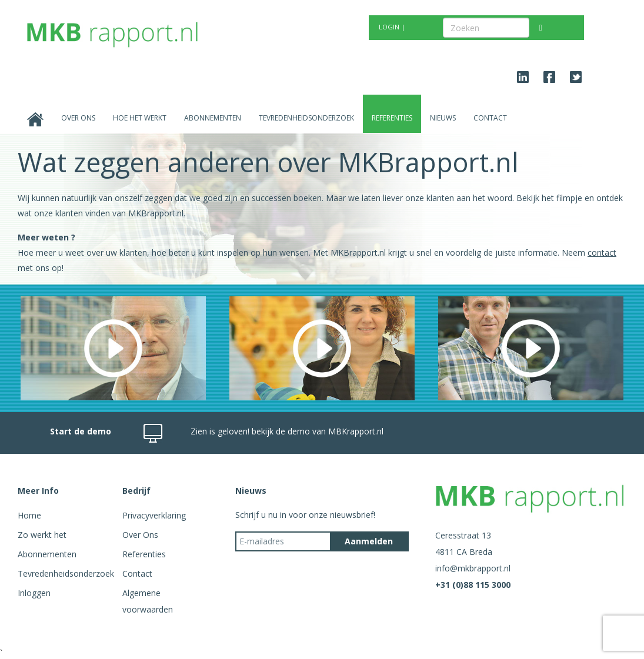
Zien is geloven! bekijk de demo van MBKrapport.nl (287, 431)
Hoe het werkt (140, 118)
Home (29, 515)
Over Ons (78, 118)
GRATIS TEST (302, 27)
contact (602, 252)
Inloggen (34, 593)
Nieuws (443, 118)
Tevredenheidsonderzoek (306, 118)
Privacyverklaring (154, 515)
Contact (490, 118)
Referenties (392, 118)
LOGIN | (392, 27)
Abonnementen (213, 118)
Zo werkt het (42, 535)
